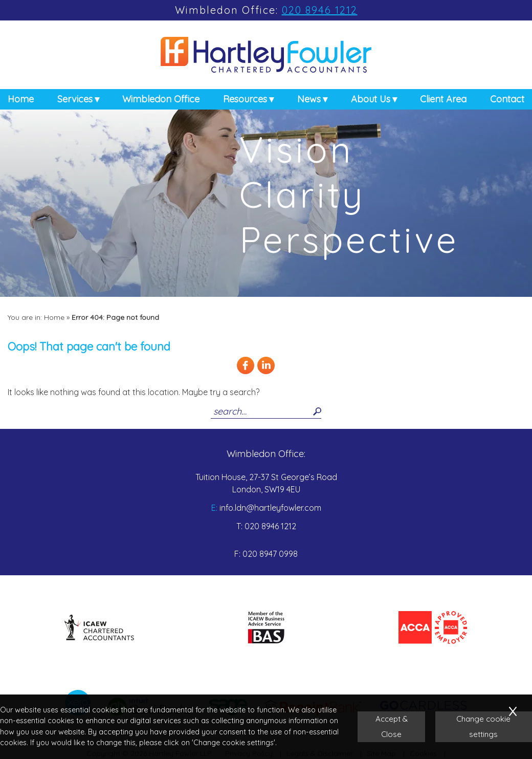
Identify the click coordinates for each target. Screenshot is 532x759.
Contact (507, 101)
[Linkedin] (266, 373)
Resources (245, 101)
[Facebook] (246, 373)
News (309, 101)
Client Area (443, 101)
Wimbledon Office (161, 101)
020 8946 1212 (320, 10)
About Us (371, 101)
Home (21, 101)
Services (75, 101)
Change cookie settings (484, 727)
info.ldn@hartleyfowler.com (270, 508)
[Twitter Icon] (286, 373)
